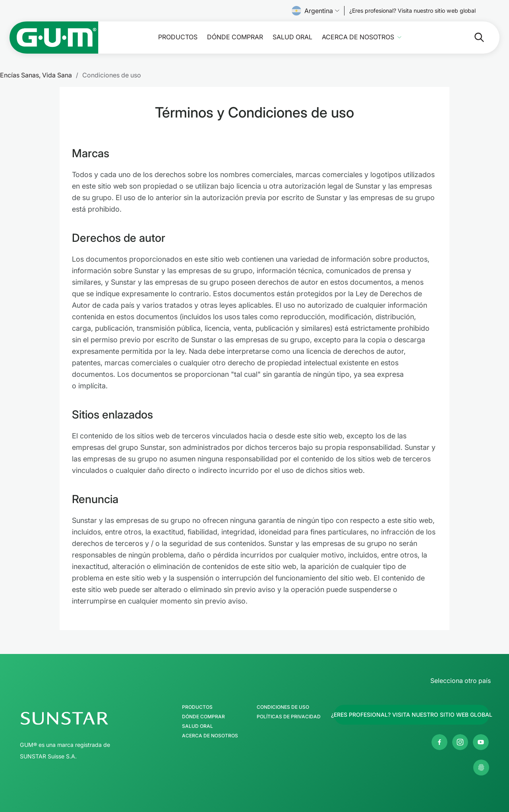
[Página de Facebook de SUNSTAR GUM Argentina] (439, 742)
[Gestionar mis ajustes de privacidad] (481, 768)
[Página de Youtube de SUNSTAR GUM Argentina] (481, 742)
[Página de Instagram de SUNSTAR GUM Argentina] (460, 742)
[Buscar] (473, 37)
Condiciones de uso (283, 707)
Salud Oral (292, 37)
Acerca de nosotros (358, 37)
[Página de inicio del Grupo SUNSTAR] (88, 718)
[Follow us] (412, 11)
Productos (178, 37)
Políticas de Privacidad (289, 717)
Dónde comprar (235, 37)
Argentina (315, 11)
